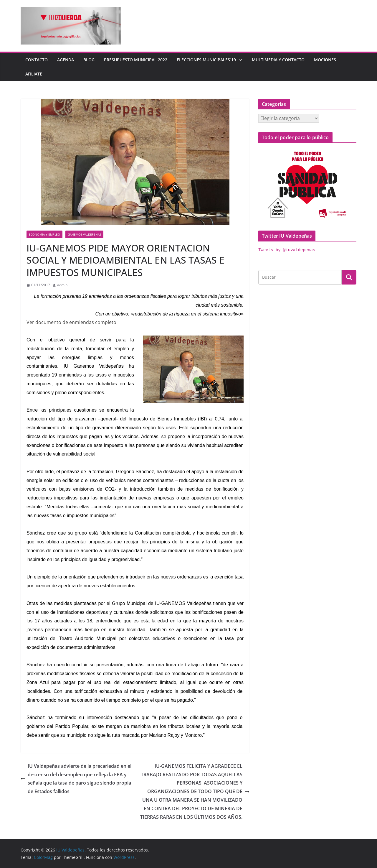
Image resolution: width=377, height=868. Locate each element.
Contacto (37, 60)
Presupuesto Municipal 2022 (136, 60)
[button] (239, 60)
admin (62, 285)
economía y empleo (44, 234)
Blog (89, 60)
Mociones (325, 60)
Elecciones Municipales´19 (206, 60)
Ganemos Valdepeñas (84, 234)
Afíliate (34, 74)
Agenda (66, 60)
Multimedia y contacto (278, 60)
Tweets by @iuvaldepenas (287, 250)
